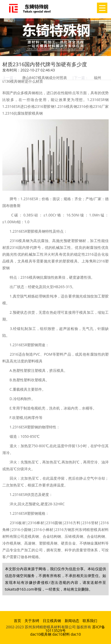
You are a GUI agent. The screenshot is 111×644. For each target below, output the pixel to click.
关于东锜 (32, 621)
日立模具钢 (52, 621)
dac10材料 (61, 634)
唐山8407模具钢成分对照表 (45, 78)
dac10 (76, 634)
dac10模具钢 (41, 634)
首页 (17, 621)
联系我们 (90, 621)
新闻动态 (72, 621)
